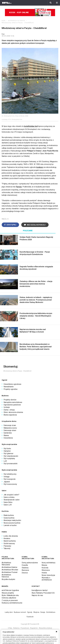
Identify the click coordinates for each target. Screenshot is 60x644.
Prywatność (25, 628)
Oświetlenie (8, 438)
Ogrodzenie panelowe (12, 405)
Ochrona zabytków (9, 598)
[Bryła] (7, 3)
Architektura (51, 612)
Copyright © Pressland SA (30, 624)
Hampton (7, 451)
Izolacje (7, 407)
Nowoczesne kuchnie (12, 523)
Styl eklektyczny (10, 474)
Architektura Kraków (9, 567)
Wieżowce (46, 570)
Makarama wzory (10, 428)
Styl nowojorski (10, 479)
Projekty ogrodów (11, 389)
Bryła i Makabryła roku (10, 595)
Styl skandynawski (11, 456)
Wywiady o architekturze (47, 579)
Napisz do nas (37, 595)
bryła (3, 20)
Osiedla (25, 565)
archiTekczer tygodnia (10, 590)
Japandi (7, 482)
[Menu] (57, 3)
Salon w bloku (9, 497)
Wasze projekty (8, 593)
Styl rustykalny (9, 459)
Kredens (7, 538)
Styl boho (7, 449)
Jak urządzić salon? (11, 495)
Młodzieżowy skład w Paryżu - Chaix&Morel (18, 23)
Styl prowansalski (11, 464)
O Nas (10, 628)
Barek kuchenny (10, 541)
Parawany (7, 546)
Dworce (25, 573)
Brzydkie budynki (8, 579)
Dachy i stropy (9, 410)
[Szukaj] (51, 3)
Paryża (19, 187)
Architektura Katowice (6, 576)
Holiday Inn (33, 126)
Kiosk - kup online (30, 13)
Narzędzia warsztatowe (13, 402)
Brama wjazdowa (10, 415)
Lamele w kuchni (10, 525)
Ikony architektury (49, 563)
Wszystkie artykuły (45, 628)
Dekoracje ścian (10, 425)
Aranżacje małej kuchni (12, 520)
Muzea (44, 565)
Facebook (30, 617)
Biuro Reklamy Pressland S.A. (43, 593)
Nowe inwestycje (48, 575)
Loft (5, 461)
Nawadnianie (9, 387)
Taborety (7, 548)
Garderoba (8, 433)
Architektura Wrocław (10, 570)
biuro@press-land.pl (40, 590)
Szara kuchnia (9, 518)
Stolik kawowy (9, 543)
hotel (26, 126)
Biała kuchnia (9, 515)
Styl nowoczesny (10, 484)
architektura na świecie (17, 20)
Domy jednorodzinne (30, 563)
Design (43, 612)
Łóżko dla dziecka (11, 536)
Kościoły (45, 568)
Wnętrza (36, 612)
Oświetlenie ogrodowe (12, 384)
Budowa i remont (20, 612)
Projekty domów (10, 400)
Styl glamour (8, 453)
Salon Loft (8, 505)
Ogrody (30, 612)
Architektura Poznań (10, 572)
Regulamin (34, 628)
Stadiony (25, 568)
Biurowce (25, 570)
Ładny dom (9, 612)
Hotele (44, 573)
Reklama (16, 628)
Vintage (7, 477)
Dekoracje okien (10, 430)
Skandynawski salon (12, 500)
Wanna (6, 435)
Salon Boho (8, 502)
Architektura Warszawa (6, 564)
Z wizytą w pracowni (10, 600)
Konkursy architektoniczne (12, 603)
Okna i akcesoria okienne (13, 412)
